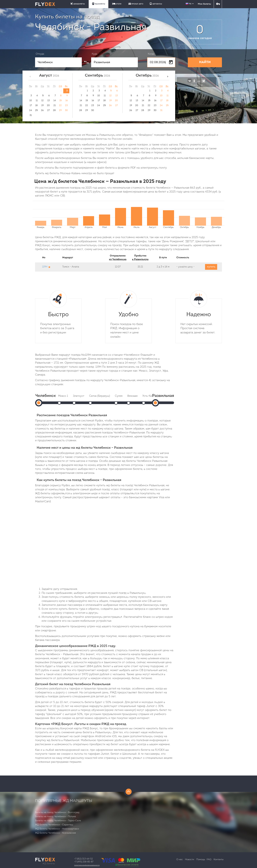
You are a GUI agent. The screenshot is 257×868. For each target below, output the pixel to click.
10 (31, 101)
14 (55, 101)
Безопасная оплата (128, 865)
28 (54, 110)
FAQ (209, 860)
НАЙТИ (205, 62)
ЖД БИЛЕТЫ (99, 4)
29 (60, 110)
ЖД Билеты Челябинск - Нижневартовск (57, 829)
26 (42, 110)
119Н (45, 267)
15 (60, 101)
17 (31, 106)
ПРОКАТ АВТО (136, 4)
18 (36, 106)
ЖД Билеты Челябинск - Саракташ (54, 825)
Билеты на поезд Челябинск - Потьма (55, 817)
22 (60, 106)
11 (37, 101)
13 (49, 101)
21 (55, 106)
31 (31, 115)
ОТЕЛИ (117, 4)
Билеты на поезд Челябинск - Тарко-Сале (58, 821)
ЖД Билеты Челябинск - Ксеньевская (55, 833)
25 (36, 110)
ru (190, 4)
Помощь (201, 860)
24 (30, 110)
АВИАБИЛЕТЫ (78, 4)
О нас (180, 860)
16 (67, 101)
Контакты (219, 860)
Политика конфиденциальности (87, 865)
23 (66, 106)
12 (42, 101)
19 (42, 106)
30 (66, 110)
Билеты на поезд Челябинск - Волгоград (57, 812)
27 (48, 110)
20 (48, 106)
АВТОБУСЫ (156, 4)
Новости (190, 860)
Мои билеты (204, 4)
